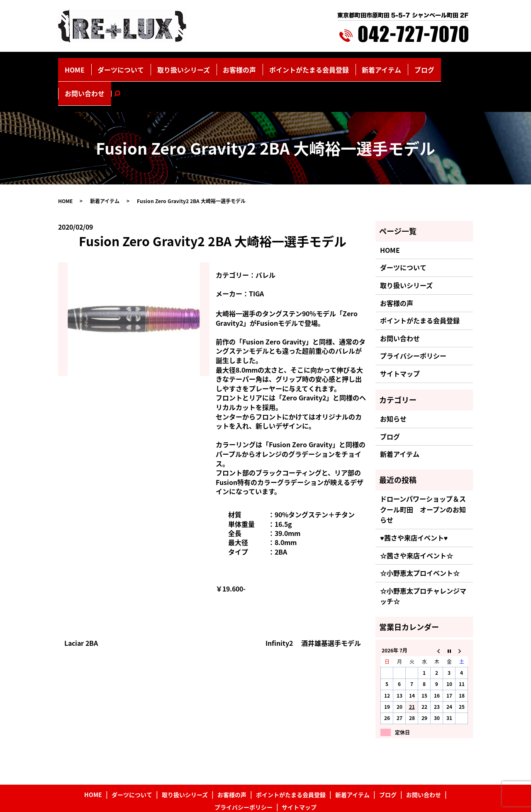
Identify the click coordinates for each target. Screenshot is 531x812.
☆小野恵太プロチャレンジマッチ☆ (423, 562)
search (447, 65)
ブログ (381, 65)
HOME (95, 65)
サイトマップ (400, 340)
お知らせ (393, 385)
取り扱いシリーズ (184, 65)
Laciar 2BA (81, 609)
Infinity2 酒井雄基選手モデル (313, 609)
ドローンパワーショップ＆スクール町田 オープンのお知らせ (423, 476)
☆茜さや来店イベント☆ (417, 521)
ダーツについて (132, 65)
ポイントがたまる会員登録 (287, 65)
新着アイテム (347, 65)
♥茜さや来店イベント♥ (414, 504)
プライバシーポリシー (413, 322)
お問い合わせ (415, 65)
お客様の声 (229, 65)
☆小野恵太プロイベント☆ (420, 539)
